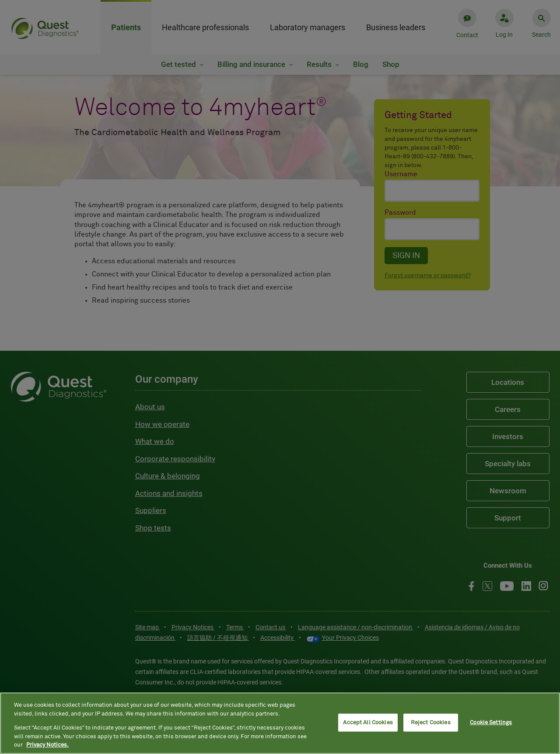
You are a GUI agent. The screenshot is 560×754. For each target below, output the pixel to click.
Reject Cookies (431, 722)
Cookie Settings (491, 722)
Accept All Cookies (368, 722)
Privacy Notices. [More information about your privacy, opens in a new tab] (47, 745)
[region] (280, 723)
